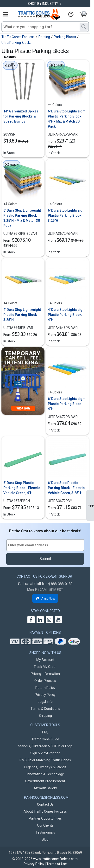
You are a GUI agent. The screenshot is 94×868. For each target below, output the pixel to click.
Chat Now (45, 598)
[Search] (84, 27)
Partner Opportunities (45, 818)
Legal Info (45, 702)
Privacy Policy (45, 695)
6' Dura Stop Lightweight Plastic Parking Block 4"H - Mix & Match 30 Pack (67, 119)
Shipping (45, 716)
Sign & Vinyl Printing (45, 753)
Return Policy (45, 688)
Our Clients (45, 825)
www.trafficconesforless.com (55, 859)
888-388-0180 (62, 584)
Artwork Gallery (45, 788)
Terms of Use (57, 864)
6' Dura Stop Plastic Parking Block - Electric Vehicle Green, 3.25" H (66, 488)
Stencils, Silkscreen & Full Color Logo (45, 746)
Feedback (91, 505)
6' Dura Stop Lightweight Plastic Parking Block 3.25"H (67, 215)
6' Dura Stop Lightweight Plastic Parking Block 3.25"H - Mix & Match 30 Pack (22, 218)
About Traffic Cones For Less (45, 811)
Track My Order (45, 667)
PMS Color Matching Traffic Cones (45, 760)
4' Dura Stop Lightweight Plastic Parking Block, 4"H (67, 315)
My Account (45, 660)
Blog (45, 839)
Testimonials (45, 832)
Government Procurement (45, 781)
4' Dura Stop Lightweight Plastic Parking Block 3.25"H (22, 315)
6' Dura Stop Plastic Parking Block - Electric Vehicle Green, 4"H (22, 488)
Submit (45, 559)
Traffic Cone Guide (45, 739)
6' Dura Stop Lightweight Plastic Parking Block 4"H (67, 404)
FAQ (45, 732)
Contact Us (45, 804)
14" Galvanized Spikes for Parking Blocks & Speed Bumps (21, 116)
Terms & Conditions (45, 709)
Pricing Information (45, 674)
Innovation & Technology (45, 774)
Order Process (45, 681)
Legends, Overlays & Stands (45, 767)
